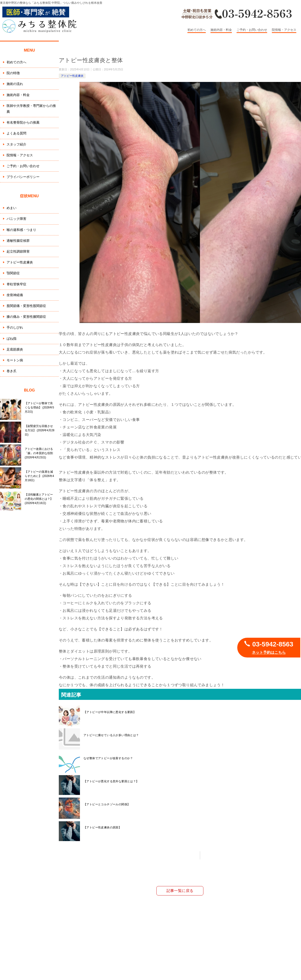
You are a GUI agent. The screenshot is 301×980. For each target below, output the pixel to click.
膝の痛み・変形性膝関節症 (26, 317)
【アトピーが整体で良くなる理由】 (39, 407)
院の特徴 (13, 73)
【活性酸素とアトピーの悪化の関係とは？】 (39, 499)
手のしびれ (15, 327)
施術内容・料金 (221, 30)
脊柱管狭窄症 (16, 284)
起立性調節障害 (18, 251)
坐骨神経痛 (15, 295)
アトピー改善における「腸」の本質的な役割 (39, 453)
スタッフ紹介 (16, 144)
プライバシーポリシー (23, 177)
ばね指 (12, 339)
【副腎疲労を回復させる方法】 (40, 430)
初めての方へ (197, 30)
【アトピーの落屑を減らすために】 (39, 476)
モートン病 (15, 360)
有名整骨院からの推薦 (23, 122)
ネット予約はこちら (269, 652)
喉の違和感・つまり (21, 230)
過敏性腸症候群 (18, 241)
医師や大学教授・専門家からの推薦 (31, 109)
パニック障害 (16, 219)
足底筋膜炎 (15, 349)
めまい (12, 208)
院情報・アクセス (284, 30)
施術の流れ (15, 84)
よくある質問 (16, 133)
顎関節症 (13, 273)
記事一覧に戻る (180, 891)
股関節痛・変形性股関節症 (26, 306)
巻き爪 (12, 371)
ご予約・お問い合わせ (252, 30)
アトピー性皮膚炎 (72, 76)
